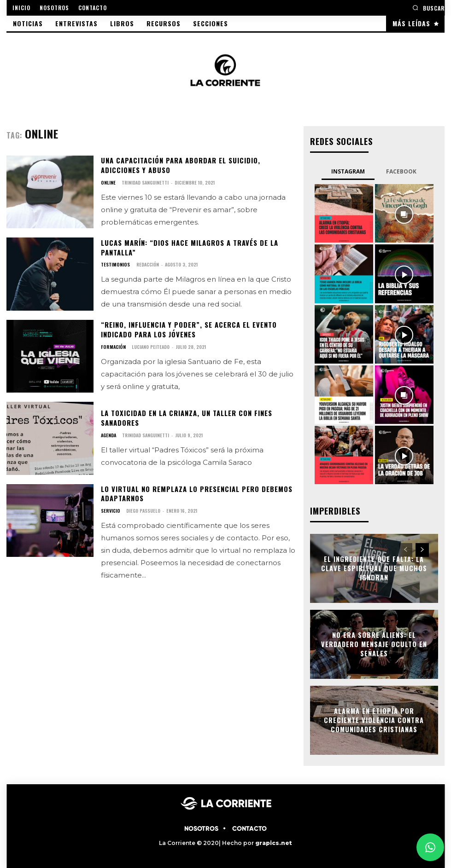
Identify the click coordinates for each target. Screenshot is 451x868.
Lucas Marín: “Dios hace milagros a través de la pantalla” (188, 247)
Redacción (146, 264)
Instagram (348, 171)
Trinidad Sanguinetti (145, 182)
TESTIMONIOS (115, 264)
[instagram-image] (344, 213)
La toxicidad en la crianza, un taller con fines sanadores (185, 418)
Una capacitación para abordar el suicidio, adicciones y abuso (179, 165)
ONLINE (108, 182)
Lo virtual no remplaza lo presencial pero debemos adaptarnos (195, 493)
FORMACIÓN (112, 347)
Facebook (401, 171)
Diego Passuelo (142, 510)
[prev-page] (406, 549)
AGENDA (108, 434)
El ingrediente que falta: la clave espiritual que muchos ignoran (374, 567)
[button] (428, 8)
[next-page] (422, 549)
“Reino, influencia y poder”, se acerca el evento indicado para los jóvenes (187, 329)
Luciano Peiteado (149, 346)
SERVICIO (110, 510)
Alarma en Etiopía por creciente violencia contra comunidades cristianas (374, 719)
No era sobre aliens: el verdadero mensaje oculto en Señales (374, 643)
